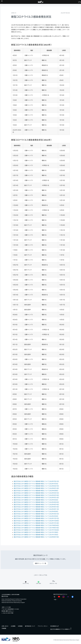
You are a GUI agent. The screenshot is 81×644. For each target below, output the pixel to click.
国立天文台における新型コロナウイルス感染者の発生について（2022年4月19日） (36, 505)
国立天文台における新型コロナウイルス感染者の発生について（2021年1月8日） (36, 532)
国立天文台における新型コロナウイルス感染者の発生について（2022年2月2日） (36, 516)
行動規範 (4, 628)
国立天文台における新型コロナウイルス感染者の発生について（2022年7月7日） (36, 484)
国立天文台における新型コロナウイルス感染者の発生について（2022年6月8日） (36, 491)
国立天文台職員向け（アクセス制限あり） (61, 629)
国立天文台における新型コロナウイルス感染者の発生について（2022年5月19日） (36, 495)
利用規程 (20, 626)
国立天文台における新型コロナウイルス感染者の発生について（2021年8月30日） (36, 525)
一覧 (55, 600)
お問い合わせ (5, 626)
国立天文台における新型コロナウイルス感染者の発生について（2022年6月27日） (36, 486)
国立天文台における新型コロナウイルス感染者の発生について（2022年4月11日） (36, 509)
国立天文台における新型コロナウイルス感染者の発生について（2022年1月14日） (36, 523)
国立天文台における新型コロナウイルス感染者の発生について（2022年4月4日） (36, 511)
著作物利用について (30, 626)
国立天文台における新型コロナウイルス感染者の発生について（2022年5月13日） (36, 498)
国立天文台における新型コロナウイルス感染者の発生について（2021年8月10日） (36, 528)
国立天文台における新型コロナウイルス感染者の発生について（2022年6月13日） (36, 488)
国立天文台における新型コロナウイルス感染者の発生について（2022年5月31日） (36, 493)
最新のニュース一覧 (40, 563)
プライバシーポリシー (43, 626)
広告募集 (13, 626)
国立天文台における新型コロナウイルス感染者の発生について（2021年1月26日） (36, 530)
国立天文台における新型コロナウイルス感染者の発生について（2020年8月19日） (36, 537)
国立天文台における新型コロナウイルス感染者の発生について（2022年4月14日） (36, 507)
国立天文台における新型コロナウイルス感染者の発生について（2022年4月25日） (36, 502)
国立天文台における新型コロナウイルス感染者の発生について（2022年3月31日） (36, 514)
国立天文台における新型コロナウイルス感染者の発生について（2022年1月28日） (36, 521)
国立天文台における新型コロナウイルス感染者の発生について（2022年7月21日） (36, 481)
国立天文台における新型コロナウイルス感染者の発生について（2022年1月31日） (36, 518)
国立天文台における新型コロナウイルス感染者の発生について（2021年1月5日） (36, 535)
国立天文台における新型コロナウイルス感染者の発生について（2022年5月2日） (36, 500)
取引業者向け (54, 626)
